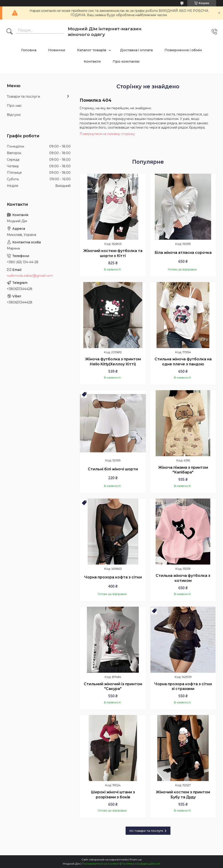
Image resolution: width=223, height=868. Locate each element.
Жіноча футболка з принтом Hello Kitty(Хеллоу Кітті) (113, 362)
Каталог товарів (92, 50)
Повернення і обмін (183, 50)
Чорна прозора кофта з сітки (113, 577)
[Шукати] (10, 32)
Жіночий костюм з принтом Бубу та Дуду (183, 795)
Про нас (14, 106)
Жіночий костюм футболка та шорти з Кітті (113, 253)
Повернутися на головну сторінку (107, 134)
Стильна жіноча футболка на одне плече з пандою (183, 362)
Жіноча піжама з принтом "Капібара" (183, 470)
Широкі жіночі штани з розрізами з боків (113, 795)
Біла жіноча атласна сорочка (183, 253)
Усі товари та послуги (146, 831)
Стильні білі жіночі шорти (113, 469)
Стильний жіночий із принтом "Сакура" (113, 686)
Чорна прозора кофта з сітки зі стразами (183, 686)
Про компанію (126, 61)
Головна (29, 50)
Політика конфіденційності (141, 864)
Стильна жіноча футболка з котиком (183, 578)
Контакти (92, 61)
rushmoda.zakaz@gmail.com (30, 276)
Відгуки (14, 115)
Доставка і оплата (136, 50)
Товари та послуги (23, 96)
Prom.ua (136, 859)
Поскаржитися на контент (101, 864)
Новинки (57, 50)
